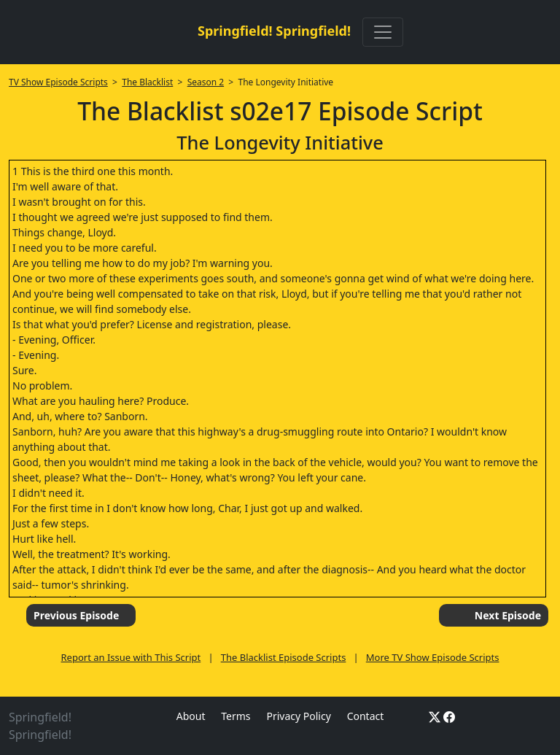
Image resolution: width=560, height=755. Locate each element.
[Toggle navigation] (383, 32)
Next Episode (508, 615)
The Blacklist (147, 82)
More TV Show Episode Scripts (433, 657)
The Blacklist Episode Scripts (284, 657)
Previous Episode (76, 615)
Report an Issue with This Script (131, 657)
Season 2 (206, 82)
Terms (236, 716)
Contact (366, 716)
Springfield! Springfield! (274, 31)
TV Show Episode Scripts (58, 82)
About (191, 716)
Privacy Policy (298, 716)
